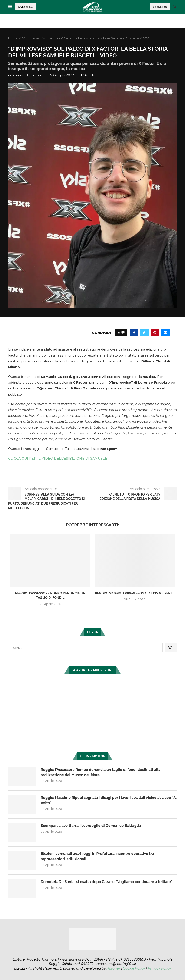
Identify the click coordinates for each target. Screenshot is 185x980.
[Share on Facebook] (134, 333)
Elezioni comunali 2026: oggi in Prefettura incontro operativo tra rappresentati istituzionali (97, 856)
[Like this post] (123, 333)
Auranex (113, 968)
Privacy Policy (159, 968)
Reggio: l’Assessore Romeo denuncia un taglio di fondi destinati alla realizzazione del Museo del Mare (101, 772)
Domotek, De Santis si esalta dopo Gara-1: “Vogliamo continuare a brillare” (107, 882)
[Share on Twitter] (144, 333)
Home (13, 38)
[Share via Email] (165, 333)
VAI (171, 648)
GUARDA (160, 7)
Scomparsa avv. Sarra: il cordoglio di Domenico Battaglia (91, 826)
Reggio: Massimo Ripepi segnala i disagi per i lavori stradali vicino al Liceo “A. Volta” (109, 800)
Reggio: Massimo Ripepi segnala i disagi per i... (135, 593)
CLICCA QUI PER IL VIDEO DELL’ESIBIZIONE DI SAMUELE (58, 459)
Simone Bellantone (27, 75)
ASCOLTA (25, 7)
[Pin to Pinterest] (155, 333)
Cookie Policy (134, 968)
